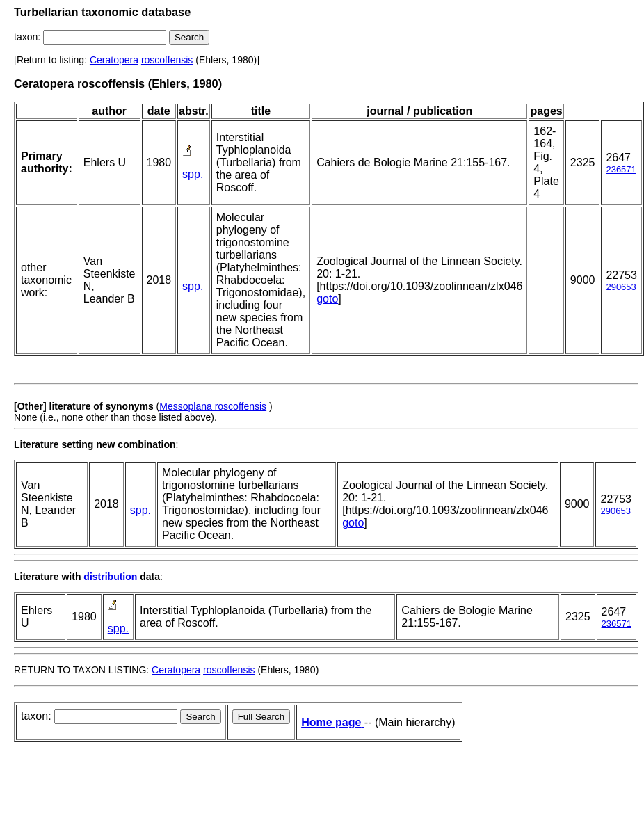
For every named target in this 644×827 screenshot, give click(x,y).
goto (327, 299)
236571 (621, 169)
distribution (110, 577)
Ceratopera (114, 60)
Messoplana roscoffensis (213, 406)
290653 (621, 287)
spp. (193, 174)
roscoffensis (167, 60)
